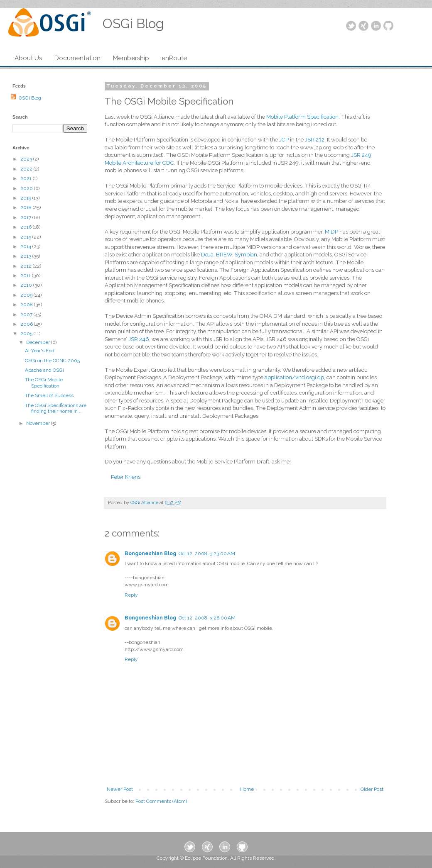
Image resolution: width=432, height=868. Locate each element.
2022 (27, 169)
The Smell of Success (49, 395)
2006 (27, 324)
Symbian (246, 255)
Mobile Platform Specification (302, 117)
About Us (28, 58)
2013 (26, 256)
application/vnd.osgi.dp (294, 377)
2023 (27, 159)
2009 (27, 295)
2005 (27, 334)
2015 (26, 237)
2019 (26, 198)
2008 (27, 305)
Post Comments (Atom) (161, 801)
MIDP (331, 232)
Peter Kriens (126, 477)
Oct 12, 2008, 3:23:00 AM (207, 553)
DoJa (207, 255)
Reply (131, 595)
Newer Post (120, 789)
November (39, 423)
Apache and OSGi (44, 370)
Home (247, 789)
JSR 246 (139, 339)
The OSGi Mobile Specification (44, 383)
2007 (27, 315)
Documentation (77, 58)
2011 (26, 276)
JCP (284, 140)
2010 (27, 285)
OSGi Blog (30, 98)
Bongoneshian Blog (150, 553)
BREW (224, 255)
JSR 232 (315, 140)
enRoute (174, 58)
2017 (26, 217)
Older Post (372, 789)
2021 (27, 178)
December (39, 342)
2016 (27, 227)
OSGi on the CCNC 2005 (52, 361)
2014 (26, 246)
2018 (27, 207)
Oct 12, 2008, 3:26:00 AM (207, 618)
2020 (27, 188)
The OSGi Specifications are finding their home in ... (56, 408)
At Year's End (40, 351)
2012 (27, 266)
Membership (131, 58)
